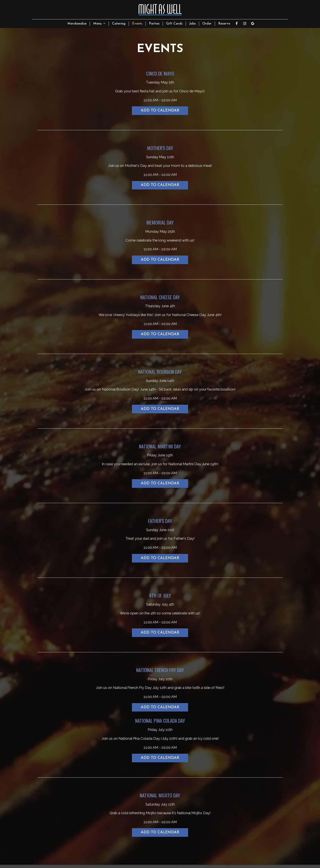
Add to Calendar (160, 111)
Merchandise (77, 24)
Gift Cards (174, 24)
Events (137, 24)
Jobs (192, 24)
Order (207, 24)
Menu (99, 24)
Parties (154, 24)
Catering (119, 24)
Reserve (224, 24)
